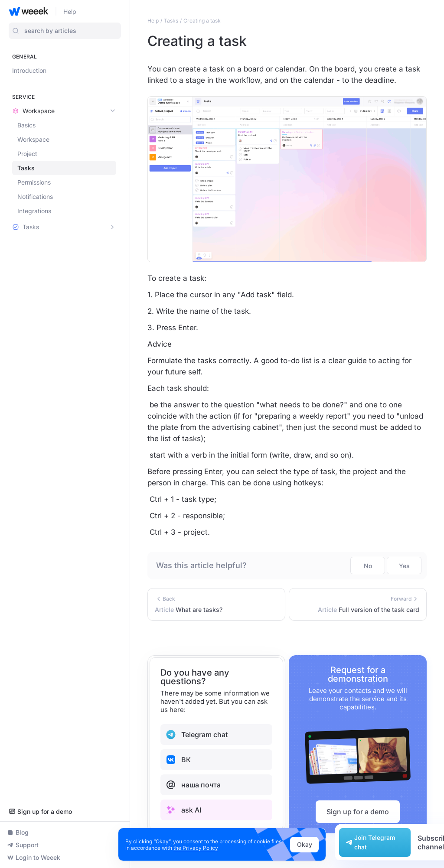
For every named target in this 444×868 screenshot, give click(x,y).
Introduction (29, 70)
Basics (26, 125)
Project (27, 154)
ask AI (183, 810)
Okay (305, 844)
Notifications (35, 197)
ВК (178, 760)
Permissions (34, 182)
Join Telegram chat (369, 842)
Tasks (26, 168)
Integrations (34, 211)
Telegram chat (197, 735)
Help (70, 11)
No (368, 566)
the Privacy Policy (196, 848)
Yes (404, 566)
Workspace (33, 139)
